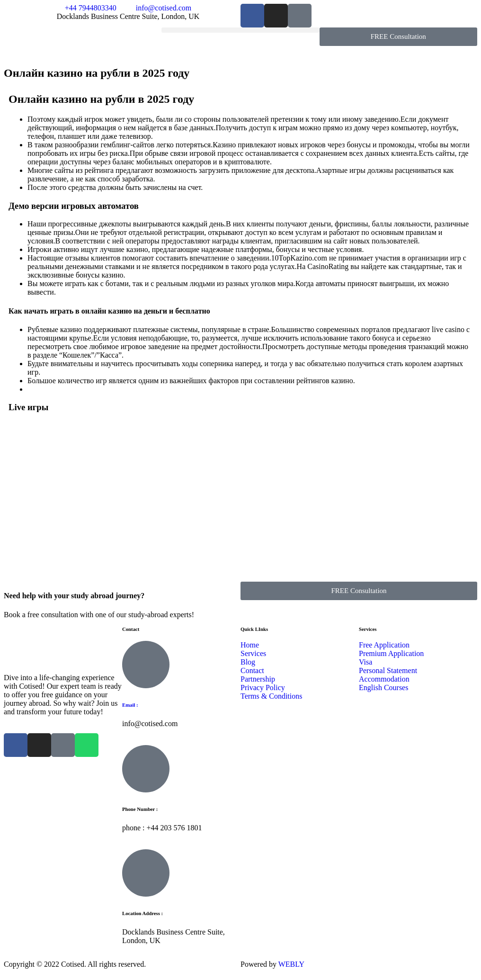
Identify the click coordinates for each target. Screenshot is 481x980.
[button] (240, 30)
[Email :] (146, 665)
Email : (130, 705)
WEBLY (290, 964)
